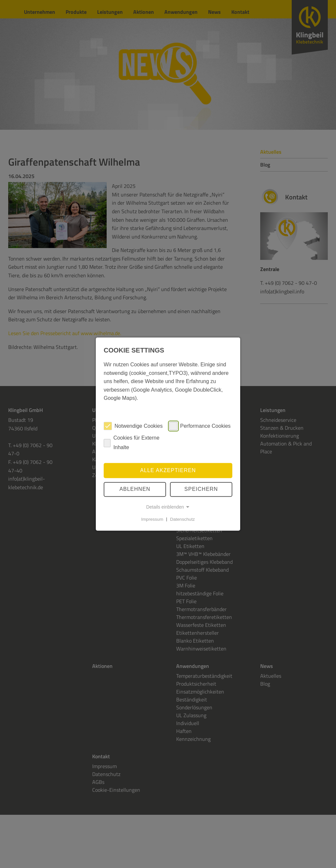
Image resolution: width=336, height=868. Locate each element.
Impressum (152, 519)
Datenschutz (182, 519)
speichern (201, 489)
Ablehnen (135, 489)
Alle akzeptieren (168, 470)
